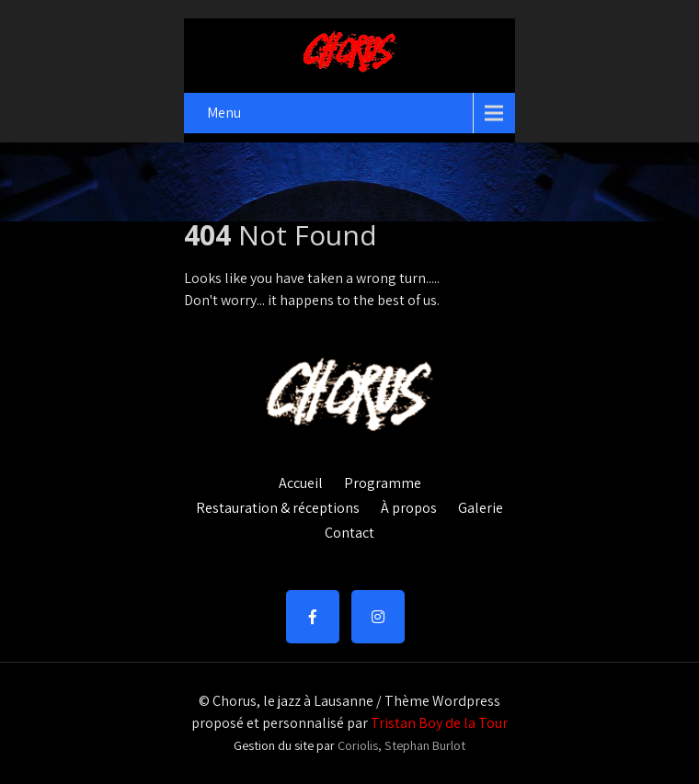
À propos (409, 506)
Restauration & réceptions (278, 506)
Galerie (481, 506)
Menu (224, 113)
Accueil (301, 481)
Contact (349, 530)
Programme (383, 481)
